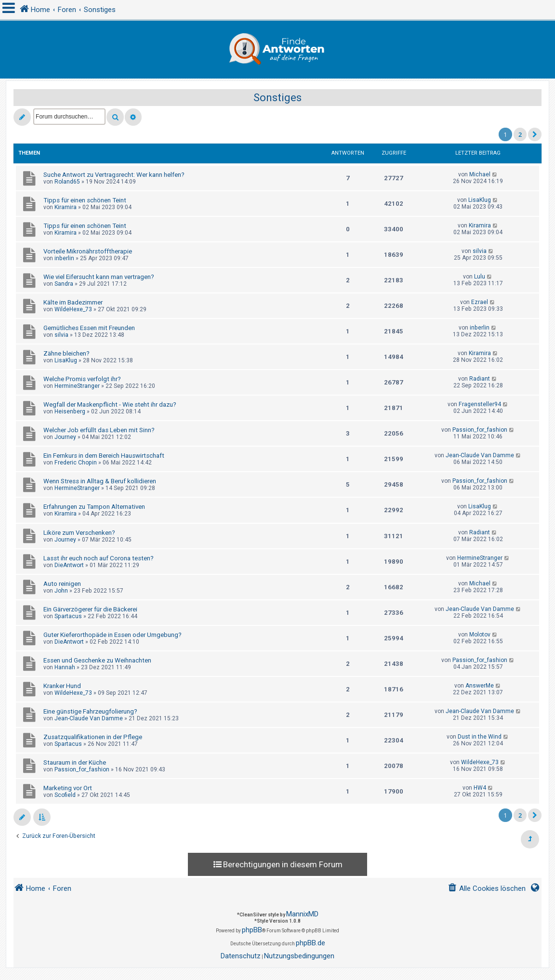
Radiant (480, 379)
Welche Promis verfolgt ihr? (82, 379)
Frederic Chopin (76, 463)
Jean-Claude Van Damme (480, 455)
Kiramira (66, 207)
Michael (480, 174)
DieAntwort (69, 565)
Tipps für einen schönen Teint (85, 200)
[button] (535, 134)
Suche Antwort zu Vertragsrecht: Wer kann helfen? (114, 175)
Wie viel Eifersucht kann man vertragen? (99, 277)
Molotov (480, 635)
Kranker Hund (62, 686)
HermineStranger (77, 386)
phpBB (252, 930)
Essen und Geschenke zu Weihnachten (97, 660)
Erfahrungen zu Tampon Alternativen (94, 507)
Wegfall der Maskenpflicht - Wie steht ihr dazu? (110, 404)
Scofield (65, 795)
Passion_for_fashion (480, 430)
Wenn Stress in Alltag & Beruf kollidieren (100, 481)
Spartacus (68, 616)
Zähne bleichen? (66, 353)
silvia (480, 251)
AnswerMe (480, 686)
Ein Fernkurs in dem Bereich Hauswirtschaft (104, 456)
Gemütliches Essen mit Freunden (89, 328)
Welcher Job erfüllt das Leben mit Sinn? (99, 430)
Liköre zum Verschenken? (79, 533)
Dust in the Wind (480, 737)
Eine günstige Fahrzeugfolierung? (90, 711)
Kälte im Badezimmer (73, 302)
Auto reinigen (62, 584)
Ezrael (480, 302)
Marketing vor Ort (68, 788)
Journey (65, 437)
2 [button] (520, 134)
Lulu (480, 277)
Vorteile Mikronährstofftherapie (88, 251)
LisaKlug (480, 200)
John (61, 591)
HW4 (480, 788)
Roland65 (67, 182)
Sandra (64, 284)
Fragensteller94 (480, 404)
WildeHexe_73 (73, 309)
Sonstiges (277, 98)
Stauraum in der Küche (75, 762)
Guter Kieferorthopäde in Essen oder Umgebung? (112, 635)
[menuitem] (487, 889)
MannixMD (302, 914)
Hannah (65, 667)
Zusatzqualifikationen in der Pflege (93, 737)
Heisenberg (70, 411)
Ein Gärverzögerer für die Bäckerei (90, 609)
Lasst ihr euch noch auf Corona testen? (99, 558)
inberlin (64, 258)
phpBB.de (311, 943)
